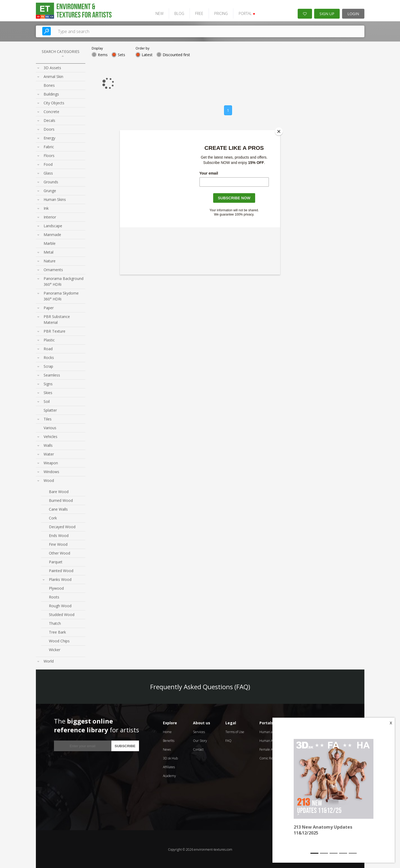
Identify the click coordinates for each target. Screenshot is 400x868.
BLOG (177, 13)
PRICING (219, 13)
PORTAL (244, 13)
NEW (157, 13)
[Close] (279, 131)
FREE (197, 13)
